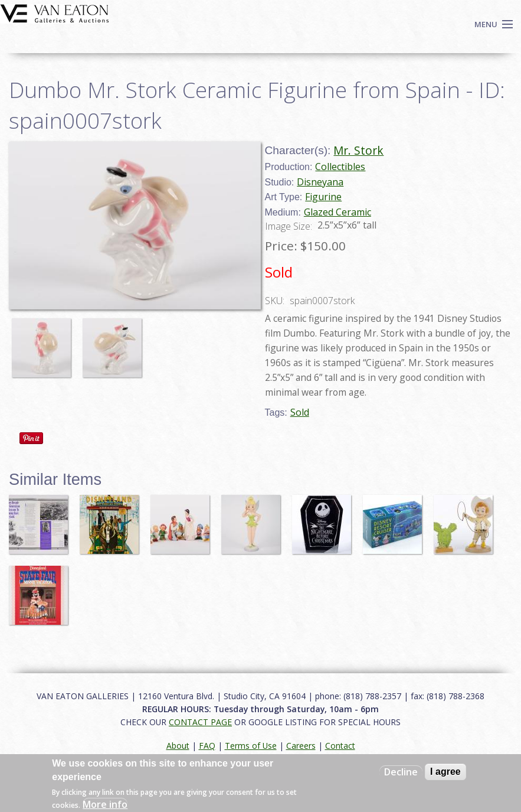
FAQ (207, 746)
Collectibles (340, 167)
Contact (340, 746)
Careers (301, 746)
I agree (445, 772)
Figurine (323, 197)
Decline (401, 772)
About (178, 746)
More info (105, 804)
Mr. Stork (358, 150)
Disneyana (320, 182)
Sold (300, 412)
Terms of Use (251, 746)
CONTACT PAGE (200, 722)
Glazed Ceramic (337, 212)
